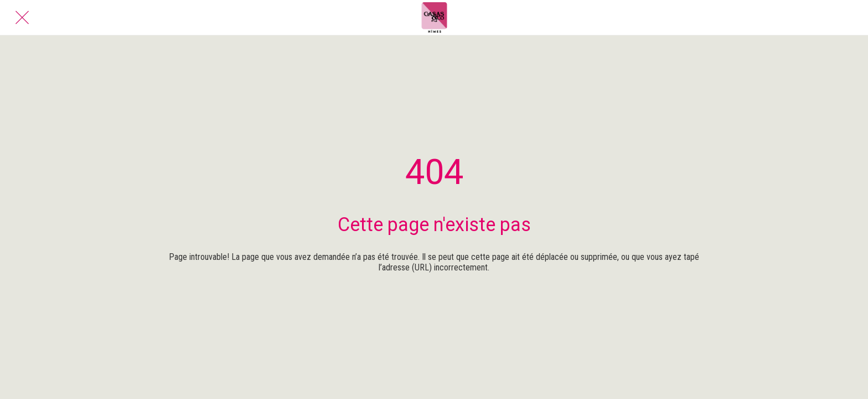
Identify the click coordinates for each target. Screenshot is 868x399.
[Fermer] (22, 18)
